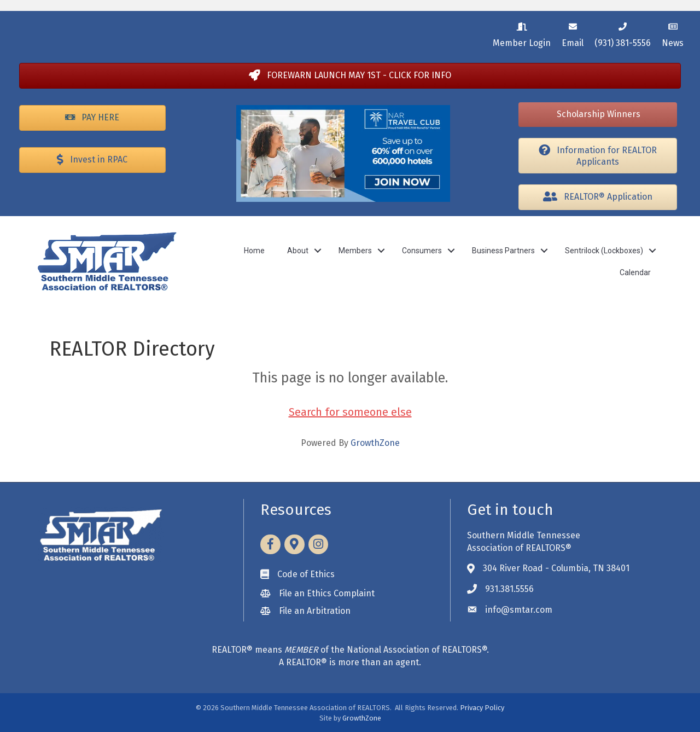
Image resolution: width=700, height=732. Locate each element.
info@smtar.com (519, 610)
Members (355, 251)
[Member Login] (522, 33)
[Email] (573, 33)
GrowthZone (375, 443)
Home (254, 251)
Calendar (635, 272)
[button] (350, 76)
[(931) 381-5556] (623, 33)
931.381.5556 (509, 589)
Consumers (422, 251)
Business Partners (503, 251)
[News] (673, 33)
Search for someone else (350, 412)
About (298, 251)
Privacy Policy (482, 708)
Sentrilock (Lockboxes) (604, 251)
